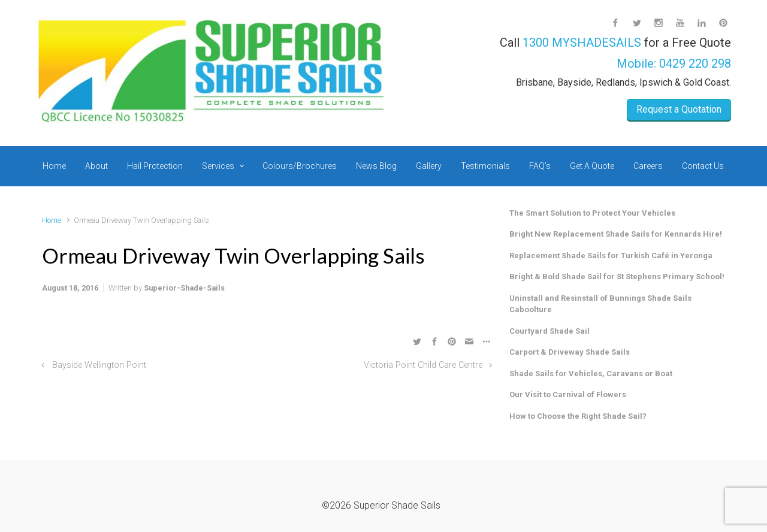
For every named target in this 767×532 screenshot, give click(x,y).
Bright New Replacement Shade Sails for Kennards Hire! (616, 234)
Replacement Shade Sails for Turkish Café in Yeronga (611, 256)
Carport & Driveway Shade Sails (570, 352)
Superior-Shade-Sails (184, 288)
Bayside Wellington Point (99, 365)
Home (52, 220)
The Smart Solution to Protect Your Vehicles (592, 213)
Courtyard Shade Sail (549, 331)
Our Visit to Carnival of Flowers (568, 395)
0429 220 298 (695, 64)
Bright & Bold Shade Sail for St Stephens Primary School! (617, 276)
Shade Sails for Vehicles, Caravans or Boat (591, 374)
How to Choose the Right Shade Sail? (578, 416)
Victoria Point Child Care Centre (423, 365)
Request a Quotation (679, 109)
